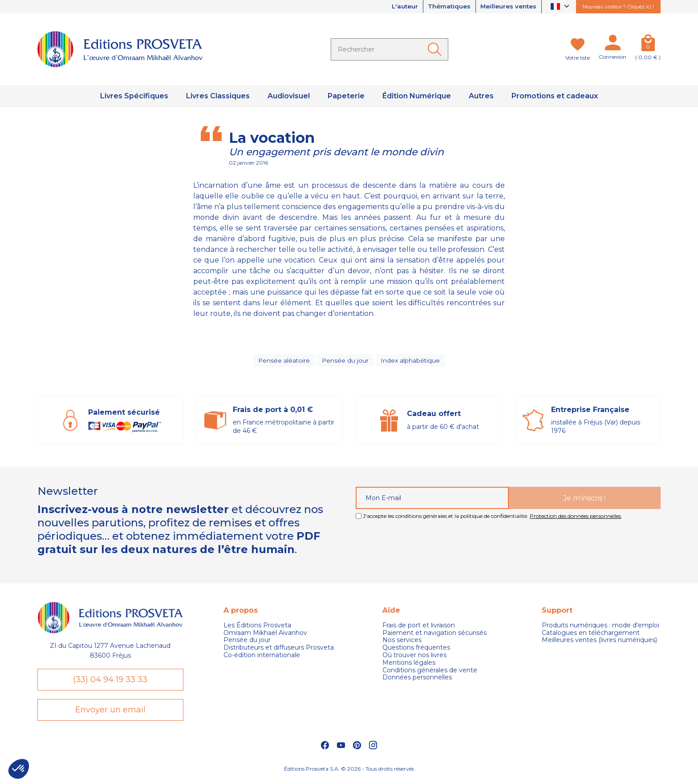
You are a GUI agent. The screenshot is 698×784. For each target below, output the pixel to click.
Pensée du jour (345, 361)
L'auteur (399, 7)
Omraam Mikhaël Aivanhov (265, 635)
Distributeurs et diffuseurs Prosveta (279, 650)
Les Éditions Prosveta (257, 628)
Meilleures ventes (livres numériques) (599, 642)
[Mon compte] (613, 44)
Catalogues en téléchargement (591, 635)
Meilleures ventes (507, 7)
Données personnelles (417, 680)
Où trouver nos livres (414, 657)
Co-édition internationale (262, 657)
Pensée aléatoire (284, 361)
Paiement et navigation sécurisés (434, 635)
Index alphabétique (410, 361)
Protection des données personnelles (575, 518)
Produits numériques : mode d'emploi (601, 628)
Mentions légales (409, 665)
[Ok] (436, 49)
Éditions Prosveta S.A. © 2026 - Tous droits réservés (349, 773)
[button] (19, 769)
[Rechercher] (390, 49)
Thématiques (446, 7)
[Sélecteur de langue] (561, 7)
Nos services (402, 642)
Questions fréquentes (416, 650)
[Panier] (648, 44)
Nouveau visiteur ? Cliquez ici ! (618, 7)
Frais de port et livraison (419, 628)
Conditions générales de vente (430, 672)
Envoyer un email (110, 713)
